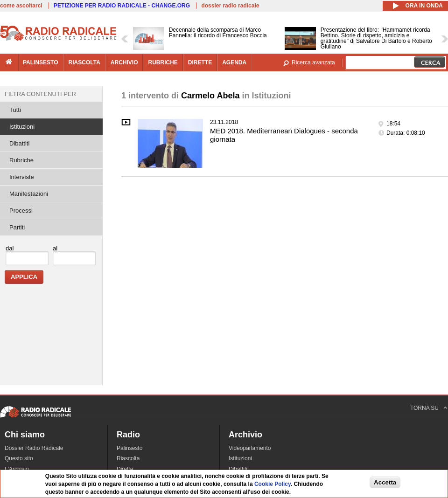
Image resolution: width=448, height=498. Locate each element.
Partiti (17, 227)
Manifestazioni (29, 194)
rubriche (163, 62)
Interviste (22, 177)
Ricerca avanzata (313, 62)
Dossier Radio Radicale (34, 448)
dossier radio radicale (230, 6)
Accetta (385, 482)
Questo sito (19, 458)
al (55, 248)
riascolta (84, 62)
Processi (21, 211)
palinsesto (41, 62)
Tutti (15, 110)
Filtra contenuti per (40, 94)
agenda (234, 62)
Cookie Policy (273, 484)
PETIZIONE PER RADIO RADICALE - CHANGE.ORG (122, 6)
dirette (200, 62)
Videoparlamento (250, 448)
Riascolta (128, 458)
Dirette (125, 469)
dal (10, 248)
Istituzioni (22, 127)
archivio (124, 62)
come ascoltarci (21, 6)
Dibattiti (19, 143)
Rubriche (21, 160)
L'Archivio (17, 469)
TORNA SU (424, 408)
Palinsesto (129, 448)
